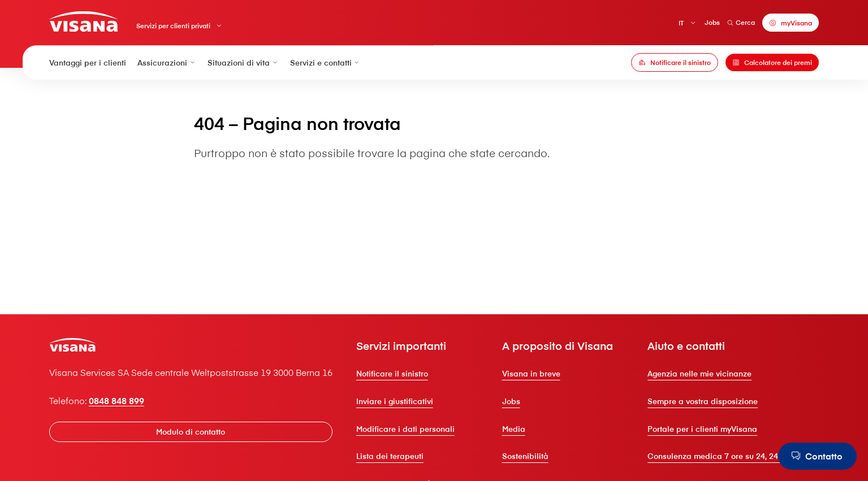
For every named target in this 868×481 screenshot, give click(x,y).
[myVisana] (791, 23)
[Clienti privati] (83, 21)
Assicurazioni (167, 63)
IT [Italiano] (681, 22)
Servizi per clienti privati (173, 26)
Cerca (741, 22)
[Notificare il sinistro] (675, 63)
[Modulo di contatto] (191, 432)
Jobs (712, 22)
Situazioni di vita (243, 63)
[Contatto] (817, 456)
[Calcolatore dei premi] (772, 63)
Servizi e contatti (325, 63)
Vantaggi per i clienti (88, 63)
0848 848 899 (116, 400)
